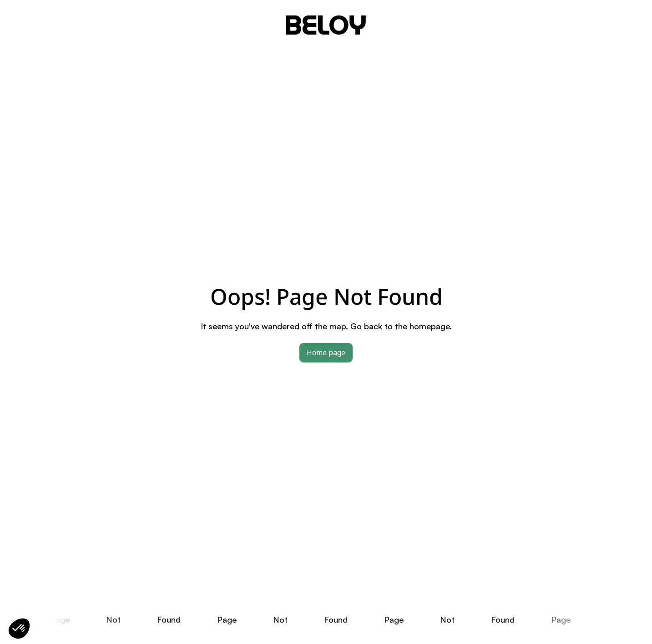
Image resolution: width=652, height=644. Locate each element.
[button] (19, 629)
